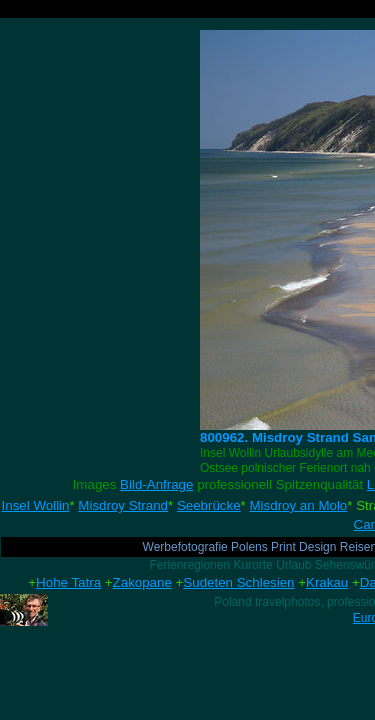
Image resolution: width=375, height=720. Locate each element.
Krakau (327, 582)
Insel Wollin (36, 505)
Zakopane (142, 582)
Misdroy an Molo (299, 505)
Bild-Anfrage (156, 484)
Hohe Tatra (68, 582)
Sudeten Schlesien (238, 582)
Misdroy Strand (123, 505)
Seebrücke (209, 505)
